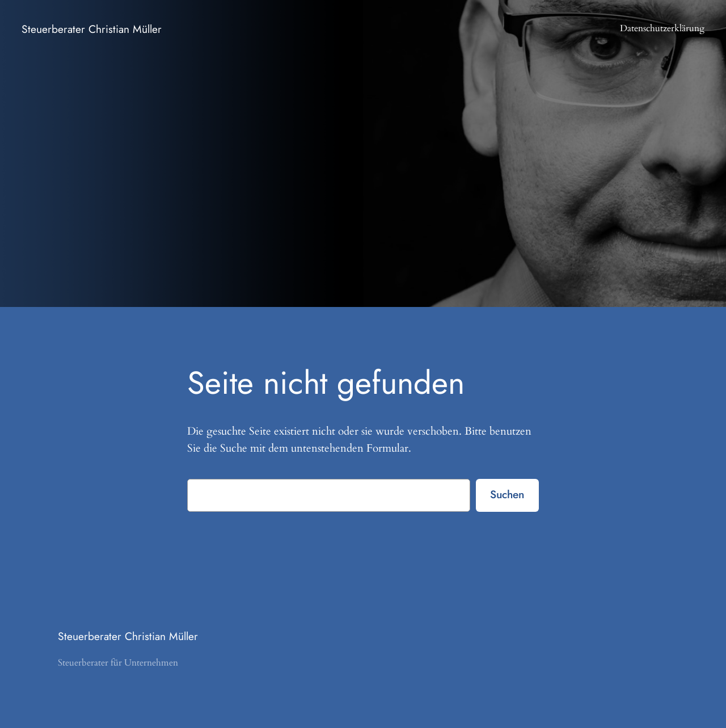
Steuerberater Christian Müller (92, 29)
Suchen (507, 494)
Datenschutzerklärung (662, 28)
